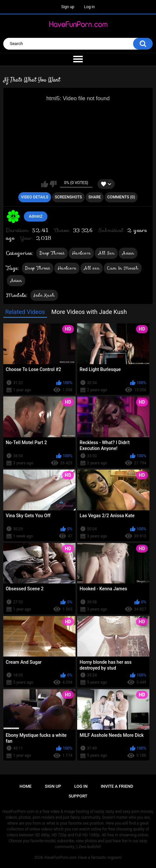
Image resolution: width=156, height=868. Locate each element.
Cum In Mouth (123, 268)
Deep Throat (52, 253)
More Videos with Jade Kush (89, 312)
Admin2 (36, 216)
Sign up (68, 7)
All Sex (106, 253)
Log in (89, 7)
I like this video (45, 184)
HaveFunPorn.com (61, 858)
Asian (128, 253)
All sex (92, 268)
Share (95, 197)
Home (26, 786)
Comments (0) (121, 197)
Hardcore (81, 253)
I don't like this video (53, 184)
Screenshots (68, 197)
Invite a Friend (117, 786)
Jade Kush (44, 295)
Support (78, 796)
